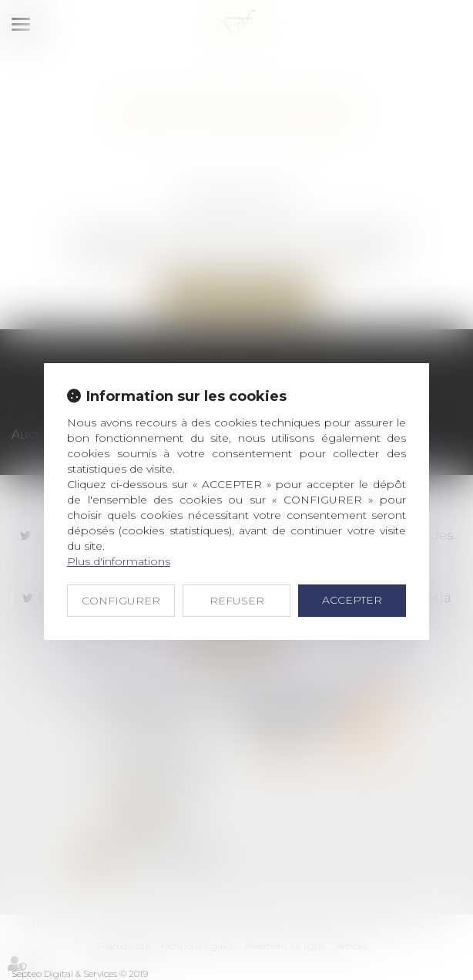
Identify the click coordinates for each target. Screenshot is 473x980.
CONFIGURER (121, 601)
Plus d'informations (119, 561)
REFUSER (237, 601)
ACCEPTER (352, 600)
